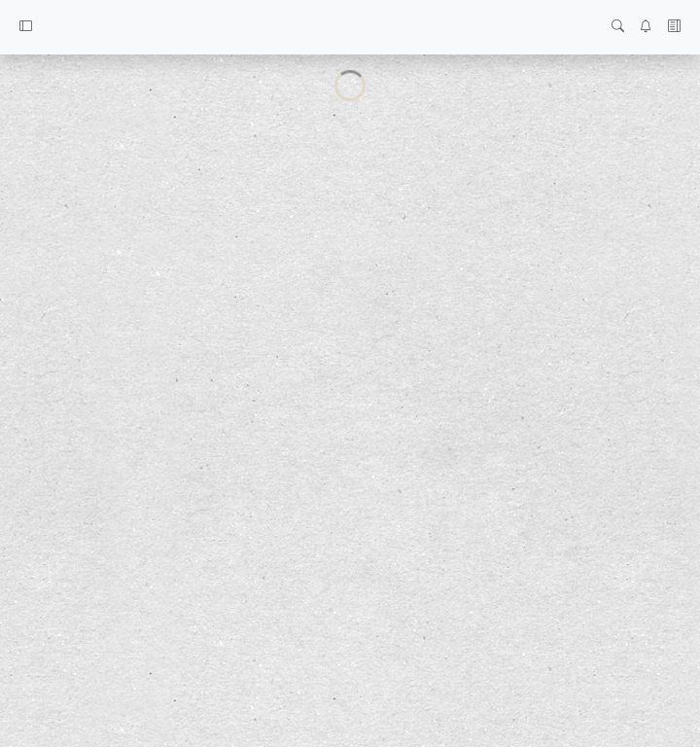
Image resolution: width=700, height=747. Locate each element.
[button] (26, 27)
